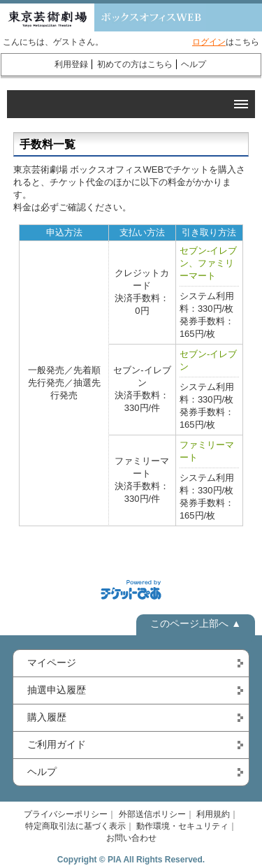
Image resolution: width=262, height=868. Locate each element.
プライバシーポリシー (66, 814)
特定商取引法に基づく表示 (75, 826)
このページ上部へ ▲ (196, 623)
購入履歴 (47, 717)
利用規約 (213, 814)
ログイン (209, 42)
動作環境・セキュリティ (182, 826)
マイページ (52, 663)
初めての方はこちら (135, 64)
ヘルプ (194, 64)
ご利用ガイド (57, 744)
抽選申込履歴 (57, 690)
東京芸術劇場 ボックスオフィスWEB (103, 17)
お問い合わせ (131, 838)
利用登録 (71, 64)
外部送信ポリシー (152, 814)
